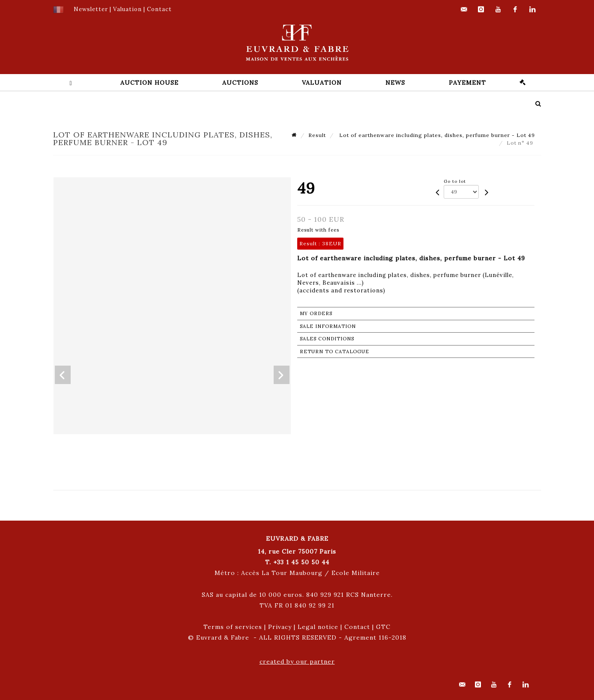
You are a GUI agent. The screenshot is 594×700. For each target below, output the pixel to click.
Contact (357, 627)
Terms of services (233, 627)
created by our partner (297, 661)
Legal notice (318, 627)
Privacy (280, 627)
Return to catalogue (334, 351)
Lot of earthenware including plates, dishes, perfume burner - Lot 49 (436, 135)
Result (317, 135)
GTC (383, 627)
